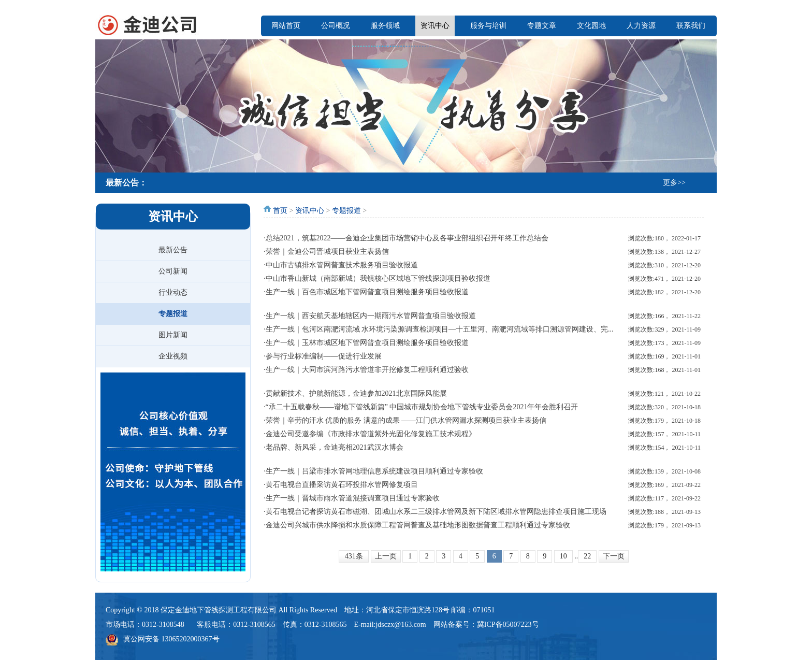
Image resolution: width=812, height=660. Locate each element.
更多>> (674, 183)
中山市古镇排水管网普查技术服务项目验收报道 (342, 265)
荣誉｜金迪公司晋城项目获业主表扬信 (327, 252)
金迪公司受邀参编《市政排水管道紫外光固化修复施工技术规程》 (371, 434)
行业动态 (173, 292)
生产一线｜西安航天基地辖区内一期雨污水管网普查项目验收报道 (371, 316)
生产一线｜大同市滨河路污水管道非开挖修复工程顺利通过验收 (367, 370)
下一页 (614, 556)
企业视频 (173, 356)
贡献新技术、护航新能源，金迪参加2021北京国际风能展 (356, 393)
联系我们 (691, 26)
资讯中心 (435, 26)
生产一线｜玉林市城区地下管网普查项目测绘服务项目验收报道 (367, 343)
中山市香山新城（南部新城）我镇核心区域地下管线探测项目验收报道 (378, 278)
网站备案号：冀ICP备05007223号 (486, 625)
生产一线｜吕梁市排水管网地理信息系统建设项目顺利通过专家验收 (374, 471)
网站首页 (286, 26)
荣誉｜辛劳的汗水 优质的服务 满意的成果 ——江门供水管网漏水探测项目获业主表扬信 (406, 420)
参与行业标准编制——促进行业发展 (324, 356)
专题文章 (542, 26)
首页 (280, 211)
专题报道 (173, 314)
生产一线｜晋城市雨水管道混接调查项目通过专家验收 (353, 498)
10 (563, 556)
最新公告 (173, 250)
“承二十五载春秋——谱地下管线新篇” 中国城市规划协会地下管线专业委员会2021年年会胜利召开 (422, 407)
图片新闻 (173, 335)
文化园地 (591, 26)
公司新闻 (173, 271)
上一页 (386, 556)
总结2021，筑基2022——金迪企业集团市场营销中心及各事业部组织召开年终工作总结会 (407, 238)
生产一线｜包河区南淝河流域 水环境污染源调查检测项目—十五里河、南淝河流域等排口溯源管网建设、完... (440, 329)
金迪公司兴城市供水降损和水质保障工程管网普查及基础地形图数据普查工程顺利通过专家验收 (418, 525)
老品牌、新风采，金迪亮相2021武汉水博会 (335, 447)
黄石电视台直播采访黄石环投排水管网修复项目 (342, 485)
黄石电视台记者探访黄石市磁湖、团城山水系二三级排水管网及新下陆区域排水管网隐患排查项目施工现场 (436, 512)
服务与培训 (488, 26)
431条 (354, 556)
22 (587, 556)
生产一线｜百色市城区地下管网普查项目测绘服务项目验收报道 (367, 292)
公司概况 (336, 26)
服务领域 (385, 26)
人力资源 (641, 26)
